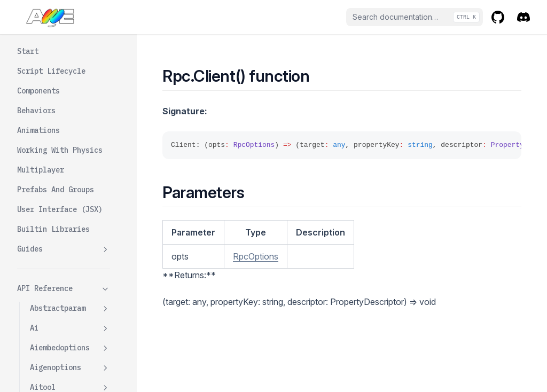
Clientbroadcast (75, 231)
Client (56, 211)
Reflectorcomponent (70, 36)
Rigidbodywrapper (70, 166)
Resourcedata (70, 81)
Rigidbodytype (58, 140)
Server (56, 270)
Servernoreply (71, 290)
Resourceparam (70, 121)
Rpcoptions (70, 330)
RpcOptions (256, 256)
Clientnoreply (71, 250)
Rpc (70, 191)
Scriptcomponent (70, 369)
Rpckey (43, 310)
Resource (70, 62)
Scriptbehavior (70, 350)
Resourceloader (60, 101)
